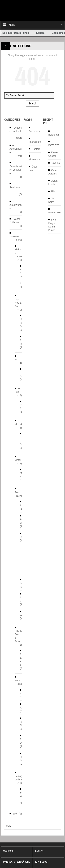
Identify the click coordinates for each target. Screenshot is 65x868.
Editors (45, 33)
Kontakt (36, 149)
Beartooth (54, 135)
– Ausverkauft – (16, 149)
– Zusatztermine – (17, 205)
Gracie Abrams (53, 172)
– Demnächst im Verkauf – (16, 168)
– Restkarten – (15, 187)
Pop (17, 492)
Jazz (17, 360)
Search (32, 103)
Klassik (19, 424)
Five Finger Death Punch (19, 33)
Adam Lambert (53, 182)
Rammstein (55, 213)
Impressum (35, 142)
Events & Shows (15, 221)
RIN (53, 191)
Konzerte (14, 237)
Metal (18, 460)
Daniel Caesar (53, 154)
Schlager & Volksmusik (21, 778)
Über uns (33, 168)
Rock (18, 680)
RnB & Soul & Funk (18, 636)
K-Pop (17, 390)
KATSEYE (54, 145)
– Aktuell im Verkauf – (16, 131)
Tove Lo (56, 163)
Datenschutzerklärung (41, 131)
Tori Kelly (52, 200)
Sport (15, 814)
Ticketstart (34, 160)
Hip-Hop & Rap (18, 303)
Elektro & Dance (19, 253)
